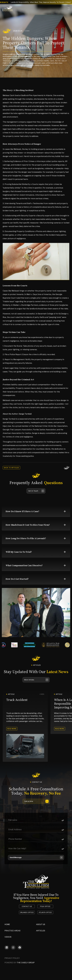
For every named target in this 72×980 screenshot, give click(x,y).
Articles (41, 931)
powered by (20, 963)
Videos (8, 937)
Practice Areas (12, 931)
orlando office (27, 912)
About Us (41, 924)
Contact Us (27, 906)
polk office (45, 906)
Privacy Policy (12, 958)
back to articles (11, 468)
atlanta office (45, 912)
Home (7, 924)
